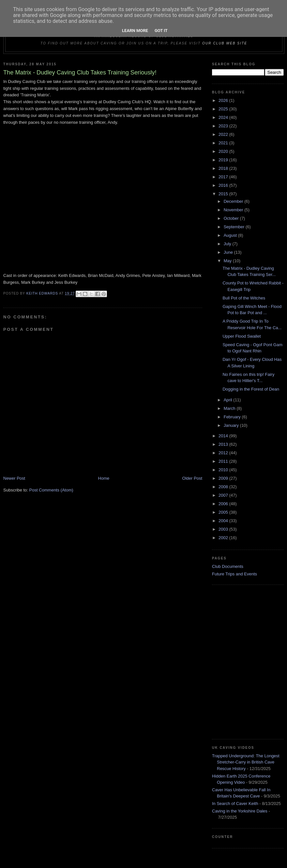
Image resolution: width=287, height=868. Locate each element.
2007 (224, 495)
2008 (224, 487)
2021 (224, 143)
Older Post (192, 478)
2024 (224, 117)
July (228, 244)
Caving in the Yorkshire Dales (240, 811)
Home (104, 478)
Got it (161, 31)
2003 (224, 529)
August (231, 235)
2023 (224, 126)
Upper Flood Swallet (242, 336)
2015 (224, 194)
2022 (224, 134)
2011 (224, 461)
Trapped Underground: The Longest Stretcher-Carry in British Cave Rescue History (246, 762)
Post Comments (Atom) (51, 490)
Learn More (135, 31)
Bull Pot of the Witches (244, 298)
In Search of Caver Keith (235, 804)
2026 (224, 100)
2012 (224, 453)
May (228, 261)
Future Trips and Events (234, 574)
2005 (224, 512)
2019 (224, 160)
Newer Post (14, 478)
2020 (224, 151)
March (230, 408)
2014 (224, 436)
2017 (224, 177)
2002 (224, 538)
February (233, 417)
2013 (224, 444)
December (234, 201)
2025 (224, 109)
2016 (224, 185)
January (232, 425)
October (232, 218)
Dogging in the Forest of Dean (251, 389)
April (229, 400)
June (229, 252)
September (235, 227)
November (234, 210)
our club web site (225, 43)
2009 (224, 478)
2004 (224, 521)
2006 (224, 504)
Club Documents (228, 566)
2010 (224, 470)
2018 (224, 168)
